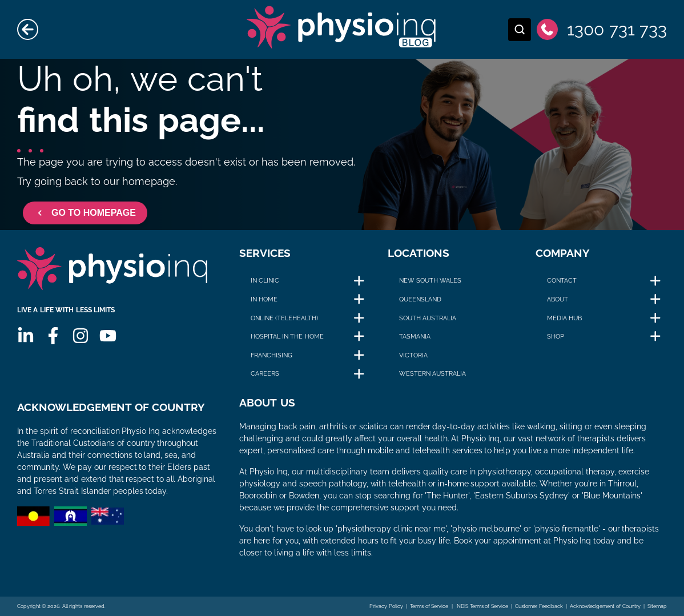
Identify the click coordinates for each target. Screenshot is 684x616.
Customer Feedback (539, 606)
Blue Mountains (612, 496)
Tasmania (415, 336)
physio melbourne (486, 529)
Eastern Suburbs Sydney (522, 496)
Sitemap (657, 606)
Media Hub (564, 318)
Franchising (271, 355)
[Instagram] (81, 336)
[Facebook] (53, 336)
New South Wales (430, 280)
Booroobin (258, 496)
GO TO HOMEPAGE (85, 213)
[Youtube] (108, 336)
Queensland (420, 299)
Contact (562, 280)
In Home (264, 299)
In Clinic (265, 280)
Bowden (304, 496)
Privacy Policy (386, 606)
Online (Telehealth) (284, 318)
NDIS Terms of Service (482, 606)
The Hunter (447, 496)
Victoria (413, 355)
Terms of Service (429, 606)
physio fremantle (567, 529)
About (558, 299)
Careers (265, 373)
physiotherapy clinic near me (392, 529)
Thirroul (622, 484)
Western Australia (432, 373)
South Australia (428, 318)
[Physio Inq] (112, 269)
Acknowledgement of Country (605, 606)
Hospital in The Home (287, 336)
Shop (556, 336)
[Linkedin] (26, 336)
